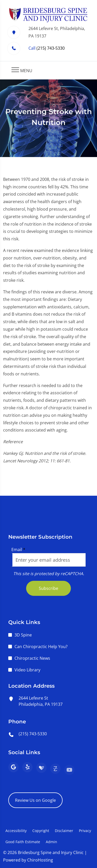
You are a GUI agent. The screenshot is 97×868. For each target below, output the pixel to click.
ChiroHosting (40, 860)
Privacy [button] (85, 831)
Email (18, 550)
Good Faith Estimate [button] (23, 842)
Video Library (27, 670)
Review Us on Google (35, 800)
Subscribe (48, 588)
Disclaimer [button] (64, 831)
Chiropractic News (32, 658)
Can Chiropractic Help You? (41, 647)
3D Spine (23, 635)
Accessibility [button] (16, 831)
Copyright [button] (41, 831)
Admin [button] (51, 842)
